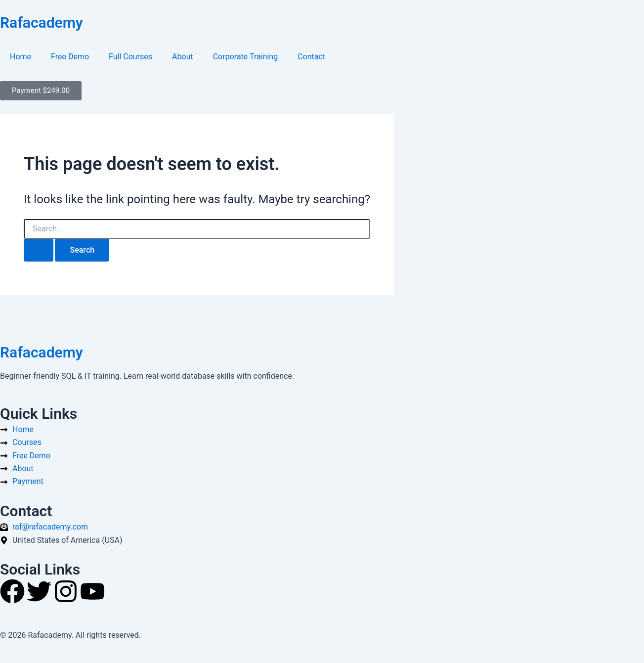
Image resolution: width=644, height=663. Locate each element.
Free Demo (70, 57)
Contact (311, 57)
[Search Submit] (39, 250)
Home (21, 57)
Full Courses (130, 57)
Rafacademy (42, 22)
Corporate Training (245, 57)
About (183, 57)
